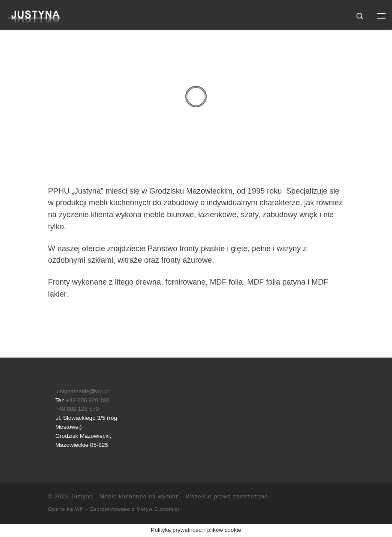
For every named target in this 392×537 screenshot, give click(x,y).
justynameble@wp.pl (82, 391)
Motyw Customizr (158, 509)
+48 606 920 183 (88, 400)
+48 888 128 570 (77, 409)
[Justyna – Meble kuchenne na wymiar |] (35, 15)
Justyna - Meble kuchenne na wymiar (124, 496)
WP (79, 509)
